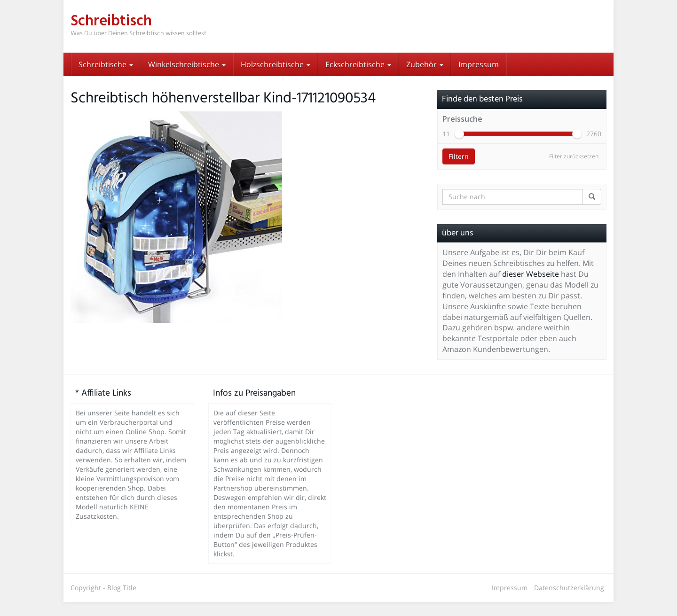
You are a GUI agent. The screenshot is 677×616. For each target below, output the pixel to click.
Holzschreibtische (276, 64)
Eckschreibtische (358, 64)
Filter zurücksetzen (574, 170)
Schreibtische (106, 64)
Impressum (479, 64)
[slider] (459, 148)
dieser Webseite (531, 288)
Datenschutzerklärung (569, 602)
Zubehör (425, 64)
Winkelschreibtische (187, 64)
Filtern (459, 170)
